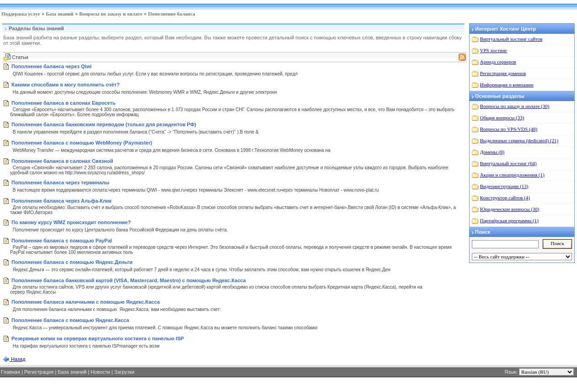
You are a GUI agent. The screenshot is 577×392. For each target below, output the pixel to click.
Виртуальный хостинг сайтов (511, 39)
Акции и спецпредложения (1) (512, 175)
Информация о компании (507, 85)
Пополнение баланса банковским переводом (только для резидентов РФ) (104, 124)
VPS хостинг (494, 50)
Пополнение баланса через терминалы (60, 183)
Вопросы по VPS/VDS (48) (509, 129)
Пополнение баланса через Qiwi (51, 66)
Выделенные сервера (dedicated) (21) (519, 140)
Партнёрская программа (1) (509, 220)
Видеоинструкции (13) (504, 186)
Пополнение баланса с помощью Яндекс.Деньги (72, 262)
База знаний (60, 14)
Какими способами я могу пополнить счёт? (66, 85)
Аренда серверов (498, 62)
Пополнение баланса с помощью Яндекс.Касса (70, 320)
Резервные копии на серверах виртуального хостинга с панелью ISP (98, 338)
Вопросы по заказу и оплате (111, 14)
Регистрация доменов (503, 73)
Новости (100, 372)
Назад (18, 359)
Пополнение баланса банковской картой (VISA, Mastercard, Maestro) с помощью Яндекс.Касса (129, 280)
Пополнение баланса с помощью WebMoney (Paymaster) (82, 143)
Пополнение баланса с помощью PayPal (62, 241)
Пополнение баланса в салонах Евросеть (63, 103)
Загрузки (124, 372)
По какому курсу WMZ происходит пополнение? (71, 222)
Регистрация (39, 372)
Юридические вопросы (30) (510, 209)
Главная (11, 372)
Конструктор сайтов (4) (505, 198)
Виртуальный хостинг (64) (508, 163)
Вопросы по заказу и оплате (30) (515, 106)
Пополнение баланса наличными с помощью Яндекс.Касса (85, 302)
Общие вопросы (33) (502, 118)
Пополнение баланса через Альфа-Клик (61, 201)
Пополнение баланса (172, 14)
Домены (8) (492, 152)
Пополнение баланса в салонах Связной (62, 161)
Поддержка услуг (21, 14)
